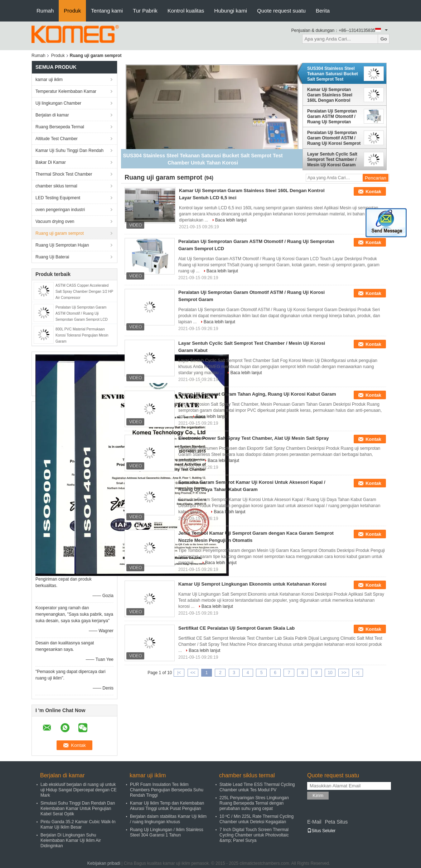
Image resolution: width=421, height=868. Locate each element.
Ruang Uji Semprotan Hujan (62, 245)
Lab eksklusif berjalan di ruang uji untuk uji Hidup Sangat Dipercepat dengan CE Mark (79, 790)
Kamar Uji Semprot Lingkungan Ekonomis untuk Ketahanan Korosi (252, 584)
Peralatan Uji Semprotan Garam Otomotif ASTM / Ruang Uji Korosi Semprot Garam (334, 138)
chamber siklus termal (56, 186)
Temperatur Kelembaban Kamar (66, 91)
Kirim (318, 795)
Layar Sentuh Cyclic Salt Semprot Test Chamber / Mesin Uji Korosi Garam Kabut (332, 159)
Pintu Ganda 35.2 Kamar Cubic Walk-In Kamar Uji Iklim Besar (78, 824)
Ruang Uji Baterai (52, 257)
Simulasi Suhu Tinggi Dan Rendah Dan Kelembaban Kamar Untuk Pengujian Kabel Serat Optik (78, 809)
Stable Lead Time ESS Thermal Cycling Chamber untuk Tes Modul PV (257, 787)
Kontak (373, 192)
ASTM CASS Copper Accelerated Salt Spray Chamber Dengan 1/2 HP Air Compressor (84, 292)
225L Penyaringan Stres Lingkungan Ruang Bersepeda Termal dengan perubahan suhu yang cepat (254, 803)
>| (358, 673)
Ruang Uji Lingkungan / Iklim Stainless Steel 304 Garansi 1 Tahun (167, 832)
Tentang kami (107, 11)
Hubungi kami (231, 11)
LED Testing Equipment (58, 198)
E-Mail (314, 822)
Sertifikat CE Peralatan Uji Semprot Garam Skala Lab (236, 628)
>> (344, 673)
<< (193, 673)
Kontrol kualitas (186, 11)
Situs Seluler (321, 831)
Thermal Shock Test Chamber (64, 174)
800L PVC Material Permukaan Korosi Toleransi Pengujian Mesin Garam (82, 335)
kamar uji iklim (49, 80)
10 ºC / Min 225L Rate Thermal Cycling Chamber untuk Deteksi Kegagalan (257, 819)
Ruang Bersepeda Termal (60, 127)
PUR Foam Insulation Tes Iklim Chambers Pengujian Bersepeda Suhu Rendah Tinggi (167, 790)
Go (384, 39)
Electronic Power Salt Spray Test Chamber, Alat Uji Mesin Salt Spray (253, 438)
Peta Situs (336, 822)
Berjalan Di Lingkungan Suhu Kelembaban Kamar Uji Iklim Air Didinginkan (71, 840)
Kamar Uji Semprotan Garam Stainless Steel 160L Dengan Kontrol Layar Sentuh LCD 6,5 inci (334, 95)
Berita (323, 11)
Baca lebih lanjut (231, 220)
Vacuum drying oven (55, 221)
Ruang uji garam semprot (60, 233)
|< (179, 673)
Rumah (45, 11)
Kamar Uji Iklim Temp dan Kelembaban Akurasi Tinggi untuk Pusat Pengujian (167, 806)
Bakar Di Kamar (51, 162)
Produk (72, 11)
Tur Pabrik (145, 11)
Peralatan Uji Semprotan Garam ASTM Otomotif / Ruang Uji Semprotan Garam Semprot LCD (82, 313)
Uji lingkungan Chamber (58, 103)
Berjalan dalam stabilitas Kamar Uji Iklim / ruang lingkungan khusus (168, 819)
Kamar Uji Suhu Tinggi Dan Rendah (69, 151)
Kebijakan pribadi (104, 863)
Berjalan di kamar (52, 115)
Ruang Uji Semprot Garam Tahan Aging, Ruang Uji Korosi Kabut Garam (257, 394)
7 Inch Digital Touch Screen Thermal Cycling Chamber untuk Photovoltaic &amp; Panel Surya (254, 835)
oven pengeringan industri (60, 210)
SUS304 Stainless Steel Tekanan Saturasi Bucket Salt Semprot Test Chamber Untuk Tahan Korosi (333, 74)
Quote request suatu (281, 11)
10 (330, 673)
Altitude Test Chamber (57, 139)
